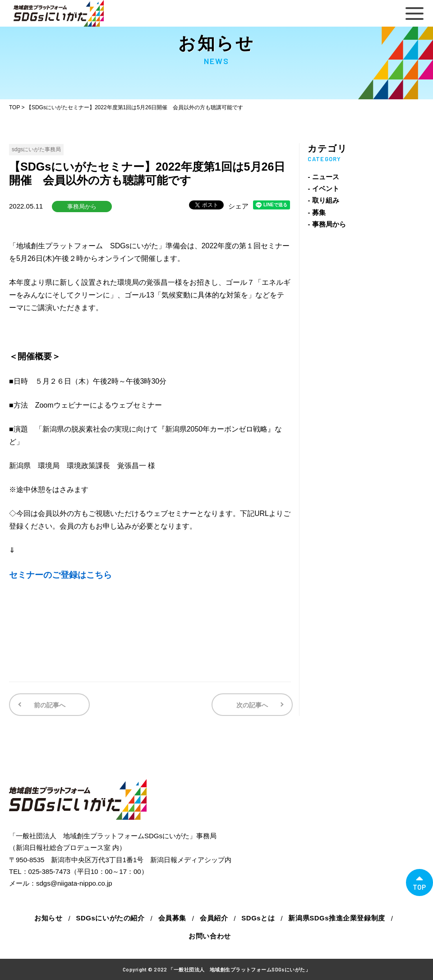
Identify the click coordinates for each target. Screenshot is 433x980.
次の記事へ (253, 705)
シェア (238, 206)
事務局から (82, 207)
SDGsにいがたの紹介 (110, 918)
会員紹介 (214, 918)
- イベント (323, 188)
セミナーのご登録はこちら (60, 575)
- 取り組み (323, 200)
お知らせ (48, 918)
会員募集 (172, 918)
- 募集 (316, 212)
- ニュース (323, 177)
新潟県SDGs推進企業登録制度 (337, 918)
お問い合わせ (210, 936)
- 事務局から (327, 224)
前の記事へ (49, 705)
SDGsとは (258, 918)
